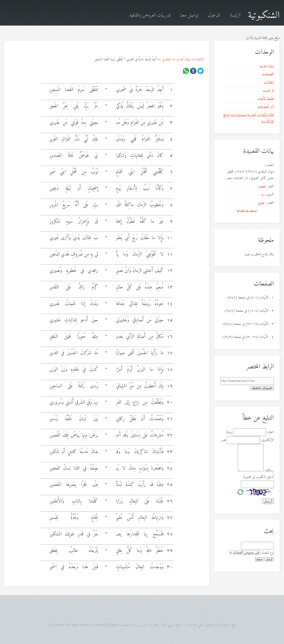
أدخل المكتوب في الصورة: (258, 477)
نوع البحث (268, 553)
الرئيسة (235, 15)
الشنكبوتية (264, 15)
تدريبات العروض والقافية (150, 15)
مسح (259, 559)
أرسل (269, 559)
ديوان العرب (183, 59)
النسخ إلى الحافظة (262, 388)
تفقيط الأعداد (266, 99)
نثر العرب (268, 90)
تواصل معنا (189, 15)
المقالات (269, 82)
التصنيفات (268, 74)
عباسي (261, 203)
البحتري (166, 59)
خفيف (262, 186)
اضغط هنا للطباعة (247, 211)
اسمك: (270, 432)
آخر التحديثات (266, 107)
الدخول (214, 15)
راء (263, 194)
